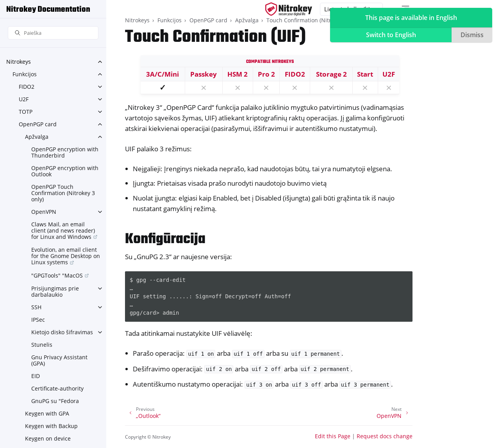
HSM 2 (237, 74)
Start (365, 74)
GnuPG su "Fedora (55, 401)
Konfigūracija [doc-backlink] (165, 239)
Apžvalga (37, 137)
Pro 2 (266, 74)
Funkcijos (25, 74)
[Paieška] (53, 33)
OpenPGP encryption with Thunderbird (65, 152)
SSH (36, 307)
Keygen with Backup (51, 426)
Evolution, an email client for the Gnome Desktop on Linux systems (66, 256)
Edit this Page (333, 436)
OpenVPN (44, 212)
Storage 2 (331, 74)
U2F (24, 99)
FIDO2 (27, 87)
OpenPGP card (38, 124)
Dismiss (472, 35)
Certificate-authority (57, 388)
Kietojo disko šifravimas (62, 332)
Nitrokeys (19, 62)
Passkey (204, 74)
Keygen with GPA (47, 413)
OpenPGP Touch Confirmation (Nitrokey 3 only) (63, 193)
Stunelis (42, 345)
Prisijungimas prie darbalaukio (55, 291)
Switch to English (391, 35)
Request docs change (385, 436)
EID (36, 376)
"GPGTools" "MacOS (57, 275)
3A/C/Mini (162, 74)
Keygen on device (48, 438)
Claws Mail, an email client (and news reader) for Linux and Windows (63, 230)
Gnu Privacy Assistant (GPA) (59, 360)
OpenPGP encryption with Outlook (65, 171)
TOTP (26, 112)
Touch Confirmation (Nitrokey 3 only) (314, 20)
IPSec (38, 320)
